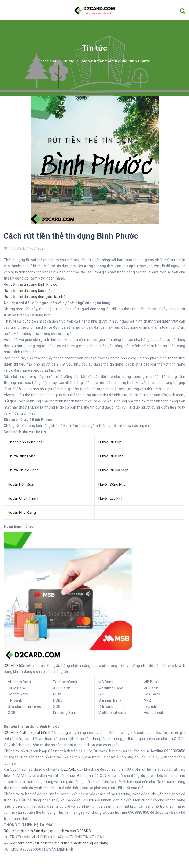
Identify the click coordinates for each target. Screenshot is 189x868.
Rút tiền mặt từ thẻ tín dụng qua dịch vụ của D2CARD (47, 831)
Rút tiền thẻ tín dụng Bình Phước (30, 284)
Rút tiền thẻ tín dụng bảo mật (28, 291)
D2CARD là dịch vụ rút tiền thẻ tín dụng (36, 733)
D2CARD (11, 666)
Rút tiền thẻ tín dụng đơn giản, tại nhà (35, 297)
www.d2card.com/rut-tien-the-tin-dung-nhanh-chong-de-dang (56, 843)
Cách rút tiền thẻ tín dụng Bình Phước (71, 236)
